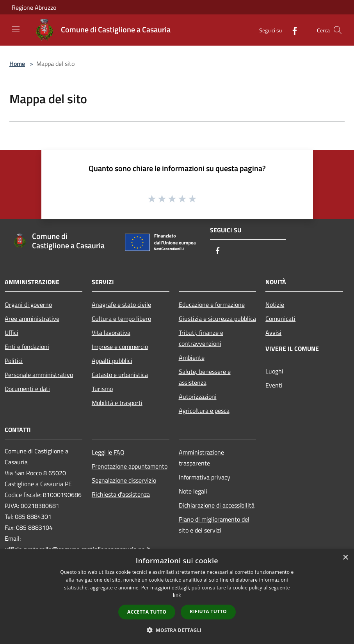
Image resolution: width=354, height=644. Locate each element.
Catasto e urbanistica (120, 375)
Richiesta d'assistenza (121, 494)
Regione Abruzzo (34, 7)
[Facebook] (292, 30)
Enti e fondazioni (27, 347)
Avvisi (273, 333)
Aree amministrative (32, 318)
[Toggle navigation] (16, 29)
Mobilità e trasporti (117, 403)
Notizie (275, 304)
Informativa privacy (205, 477)
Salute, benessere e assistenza (205, 377)
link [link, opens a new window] (177, 595)
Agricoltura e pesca (204, 410)
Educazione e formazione (212, 304)
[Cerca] (338, 30)
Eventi (274, 385)
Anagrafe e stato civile (121, 304)
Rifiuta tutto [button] (208, 611)
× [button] (345, 558)
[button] (177, 630)
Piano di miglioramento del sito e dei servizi (214, 525)
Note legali (193, 491)
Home (17, 64)
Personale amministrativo (39, 375)
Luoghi (274, 371)
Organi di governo (28, 304)
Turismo (102, 389)
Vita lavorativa (111, 333)
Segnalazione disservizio (124, 480)
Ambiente (192, 357)
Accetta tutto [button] (147, 612)
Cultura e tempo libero (121, 318)
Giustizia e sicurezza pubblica (217, 318)
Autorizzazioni (198, 396)
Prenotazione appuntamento (130, 466)
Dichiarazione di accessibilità (217, 505)
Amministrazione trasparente (201, 458)
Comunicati (280, 318)
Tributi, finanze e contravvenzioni (201, 338)
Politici (14, 361)
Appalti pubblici (112, 361)
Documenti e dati (27, 389)
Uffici (12, 333)
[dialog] (177, 597)
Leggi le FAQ (108, 452)
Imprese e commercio (120, 347)
